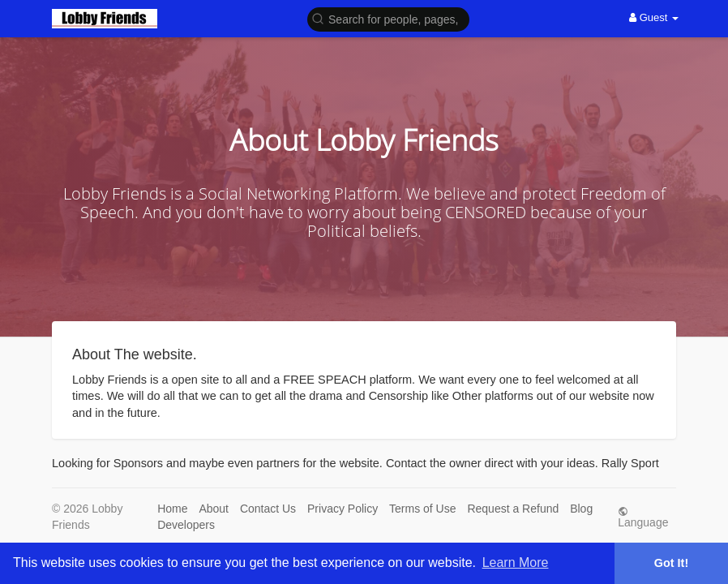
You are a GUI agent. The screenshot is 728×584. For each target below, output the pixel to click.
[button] (388, 18)
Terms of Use (422, 509)
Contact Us (268, 509)
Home (172, 509)
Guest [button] (654, 17)
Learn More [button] (516, 563)
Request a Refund (513, 509)
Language (643, 517)
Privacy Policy (343, 509)
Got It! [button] (671, 563)
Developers (186, 525)
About (214, 509)
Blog (581, 509)
